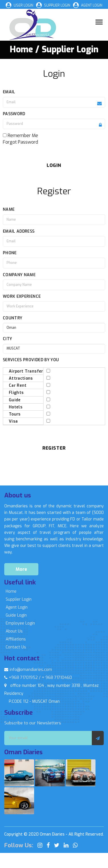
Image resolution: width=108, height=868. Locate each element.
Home (11, 591)
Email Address (19, 231)
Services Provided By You (31, 360)
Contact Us (16, 647)
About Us (14, 631)
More (21, 569)
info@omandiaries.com (28, 670)
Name (9, 209)
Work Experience (22, 296)
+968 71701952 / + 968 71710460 (38, 678)
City (7, 339)
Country (13, 318)
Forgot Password (20, 142)
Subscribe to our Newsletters (33, 723)
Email (9, 92)
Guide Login (16, 615)
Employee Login (20, 623)
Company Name (19, 275)
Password (14, 114)
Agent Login (17, 607)
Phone (10, 253)
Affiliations (16, 639)
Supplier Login (19, 599)
